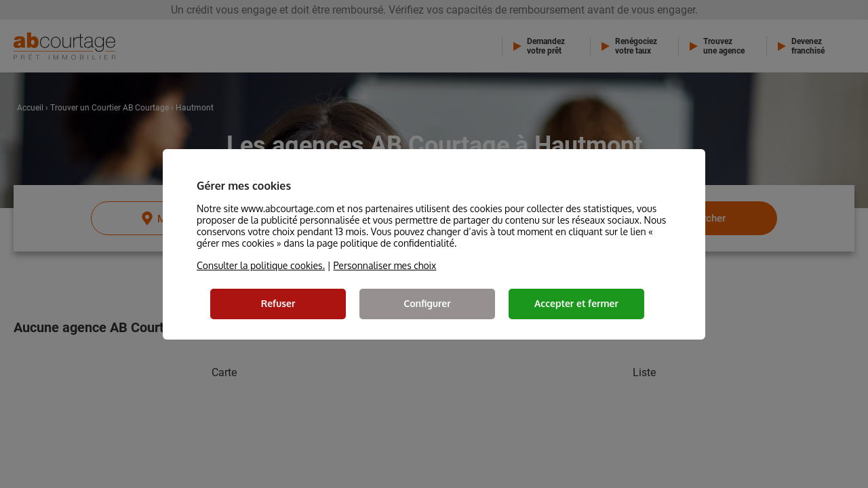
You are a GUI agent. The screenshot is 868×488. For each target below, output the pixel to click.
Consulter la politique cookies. (261, 265)
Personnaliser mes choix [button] (384, 265)
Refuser (278, 303)
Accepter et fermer (576, 303)
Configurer (427, 303)
